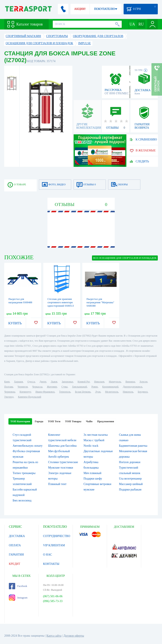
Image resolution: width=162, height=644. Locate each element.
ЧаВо (89, 421)
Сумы (64, 387)
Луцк (98, 392)
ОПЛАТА (15, 545)
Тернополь (65, 392)
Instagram (18, 598)
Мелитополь (112, 392)
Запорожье (67, 382)
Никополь (128, 392)
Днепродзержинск (133, 387)
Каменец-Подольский (30, 397)
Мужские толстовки (61, 468)
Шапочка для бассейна (62, 446)
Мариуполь (115, 382)
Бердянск (143, 392)
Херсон (143, 382)
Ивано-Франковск (45, 392)
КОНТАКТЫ (51, 564)
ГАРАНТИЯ (16, 555)
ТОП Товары (73, 421)
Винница (130, 382)
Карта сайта (54, 636)
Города (39, 421)
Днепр (43, 382)
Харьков (18, 382)
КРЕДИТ (15, 564)
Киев (7, 382)
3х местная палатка (96, 435)
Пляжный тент (57, 484)
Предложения (106, 421)
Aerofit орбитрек (59, 457)
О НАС (47, 555)
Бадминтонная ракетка (133, 446)
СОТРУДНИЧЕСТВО (57, 536)
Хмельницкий (79, 387)
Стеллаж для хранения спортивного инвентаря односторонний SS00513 (61, 302)
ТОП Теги (54, 421)
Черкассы (37, 387)
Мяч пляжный (92, 473)
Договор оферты (74, 636)
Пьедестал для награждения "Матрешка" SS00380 (100, 302)
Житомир (52, 387)
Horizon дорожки (130, 462)
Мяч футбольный (59, 451)
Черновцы (10, 392)
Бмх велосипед (22, 500)
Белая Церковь (83, 392)
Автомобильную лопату (28, 446)
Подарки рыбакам (130, 490)
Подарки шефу (93, 479)
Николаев (99, 382)
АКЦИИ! (80, 9)
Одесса (31, 382)
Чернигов (23, 387)
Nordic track (91, 446)
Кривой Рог (84, 382)
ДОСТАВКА (17, 536)
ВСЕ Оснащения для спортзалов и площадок (125, 258)
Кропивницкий (110, 387)
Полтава (9, 387)
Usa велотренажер (130, 479)
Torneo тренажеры (24, 473)
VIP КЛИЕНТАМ (54, 545)
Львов (54, 382)
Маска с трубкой (94, 440)
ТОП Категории (20, 421)
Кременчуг (25, 392)
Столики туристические (63, 462)
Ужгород (9, 397)
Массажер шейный (131, 484)
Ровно (94, 387)
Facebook (18, 586)
